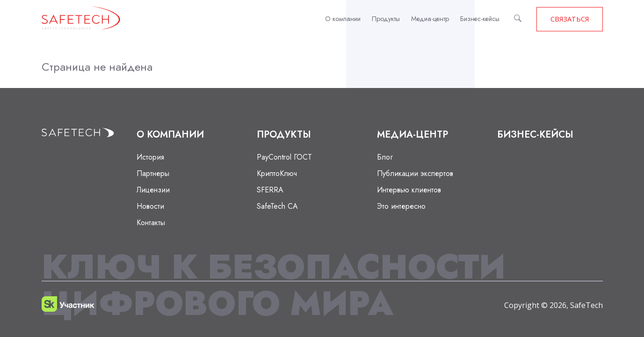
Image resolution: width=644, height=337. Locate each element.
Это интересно (401, 206)
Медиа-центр (430, 19)
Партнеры (153, 173)
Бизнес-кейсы (480, 19)
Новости (150, 206)
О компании (343, 19)
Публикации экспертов (415, 173)
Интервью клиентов (409, 190)
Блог (385, 157)
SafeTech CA (277, 206)
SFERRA (270, 190)
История (150, 157)
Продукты (386, 19)
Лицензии (153, 190)
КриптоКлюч (277, 173)
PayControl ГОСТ (284, 157)
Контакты (151, 223)
